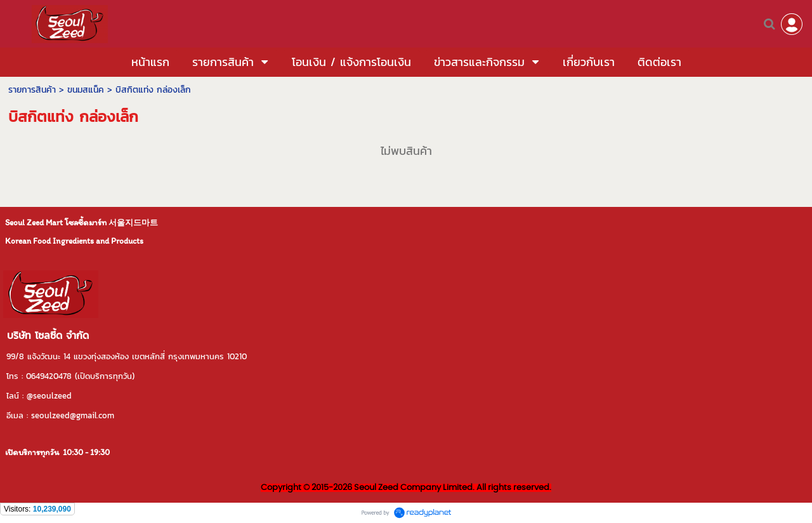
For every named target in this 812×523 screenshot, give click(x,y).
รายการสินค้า (32, 90)
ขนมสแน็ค (86, 90)
